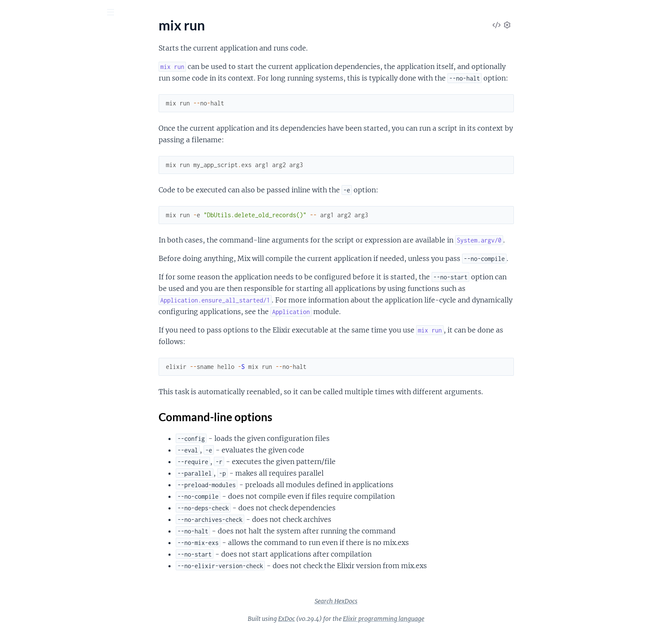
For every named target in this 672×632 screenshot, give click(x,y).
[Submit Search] (13, 13)
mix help (19, 373)
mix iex (17, 384)
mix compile (24, 118)
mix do (16, 303)
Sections (27, 550)
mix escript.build (31, 326)
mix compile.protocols (39, 176)
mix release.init (28, 523)
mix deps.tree (26, 268)
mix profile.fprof (30, 500)
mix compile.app (30, 130)
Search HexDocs (400, 601)
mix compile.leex (31, 164)
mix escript (22, 315)
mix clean (20, 95)
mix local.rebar (28, 454)
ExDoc (351, 619)
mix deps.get (25, 234)
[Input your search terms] (64, 12)
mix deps (19, 199)
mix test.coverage (32, 593)
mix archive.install (33, 72)
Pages (19, 60)
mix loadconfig (28, 396)
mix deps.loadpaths (35, 245)
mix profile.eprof (31, 488)
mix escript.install (32, 338)
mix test (18, 581)
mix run (18, 535)
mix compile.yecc (31, 187)
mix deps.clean (28, 211)
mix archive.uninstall (37, 83)
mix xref (18, 604)
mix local (19, 419)
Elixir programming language (448, 619)
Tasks (91, 60)
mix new (19, 465)
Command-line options (54, 563)
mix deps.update (31, 292)
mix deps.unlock (30, 280)
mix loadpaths (27, 407)
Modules (52, 60)
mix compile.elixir (32, 141)
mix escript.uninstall (36, 349)
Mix (43, 34)
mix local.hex (25, 430)
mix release (23, 511)
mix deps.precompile (37, 257)
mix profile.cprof (30, 477)
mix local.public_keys (37, 442)
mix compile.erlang (34, 153)
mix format (22, 361)
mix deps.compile (32, 222)
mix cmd (19, 106)
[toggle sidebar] (116, 13)
